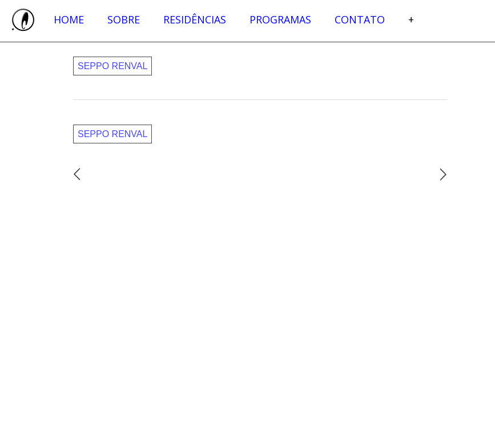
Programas (280, 19)
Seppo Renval (112, 66)
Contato (360, 19)
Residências (195, 19)
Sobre (124, 19)
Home (69, 19)
